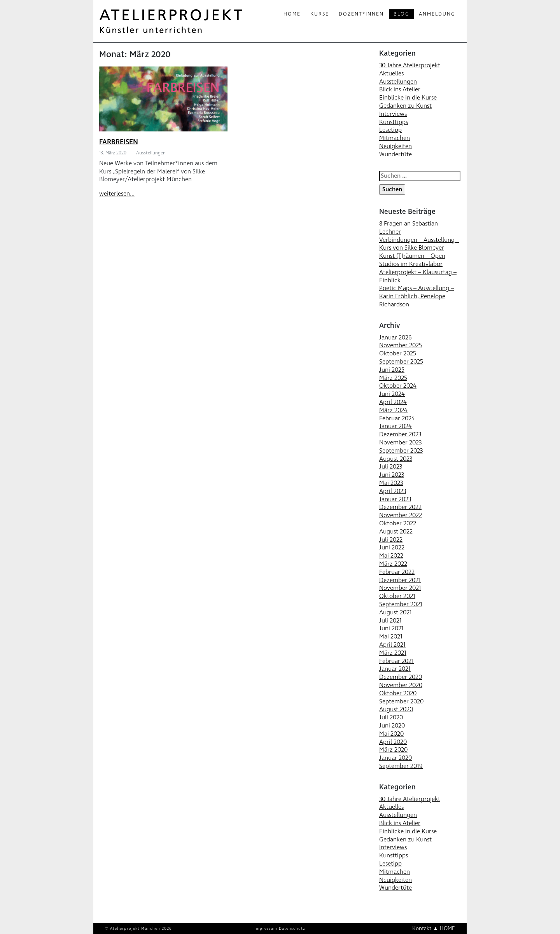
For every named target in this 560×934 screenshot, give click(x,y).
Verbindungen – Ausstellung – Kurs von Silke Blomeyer (419, 244)
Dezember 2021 (400, 580)
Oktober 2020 (398, 693)
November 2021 (400, 588)
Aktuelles (391, 73)
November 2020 (401, 685)
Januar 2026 (395, 338)
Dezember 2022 (400, 507)
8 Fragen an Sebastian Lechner (409, 228)
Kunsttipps (394, 122)
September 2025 (401, 362)
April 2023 (393, 491)
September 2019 (401, 766)
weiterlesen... (117, 194)
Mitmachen (395, 138)
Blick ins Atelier (400, 89)
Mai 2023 (391, 483)
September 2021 (401, 604)
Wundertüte (395, 154)
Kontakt (422, 928)
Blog (402, 14)
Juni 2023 (392, 475)
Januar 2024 (395, 426)
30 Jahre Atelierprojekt (410, 65)
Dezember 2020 (401, 677)
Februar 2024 (397, 418)
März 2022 (393, 564)
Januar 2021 (395, 669)
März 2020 (393, 750)
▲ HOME (444, 928)
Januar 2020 (395, 758)
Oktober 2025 (398, 353)
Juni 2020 (392, 726)
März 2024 (393, 410)
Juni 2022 (392, 547)
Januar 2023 (395, 499)
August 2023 (396, 459)
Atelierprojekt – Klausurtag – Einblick (418, 276)
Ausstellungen (151, 153)
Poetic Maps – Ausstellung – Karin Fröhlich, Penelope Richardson (416, 296)
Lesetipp (390, 130)
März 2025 (393, 378)
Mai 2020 (391, 734)
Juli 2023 (391, 467)
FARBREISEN (119, 142)
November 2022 (401, 515)
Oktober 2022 (398, 523)
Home (292, 14)
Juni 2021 (391, 628)
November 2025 (401, 345)
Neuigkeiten (395, 146)
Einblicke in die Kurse (408, 98)
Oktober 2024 (398, 386)
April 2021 (392, 645)
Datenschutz (292, 929)
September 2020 (401, 701)
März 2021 (393, 653)
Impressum (266, 929)
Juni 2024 (392, 394)
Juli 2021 (390, 621)
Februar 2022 (397, 572)
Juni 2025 (392, 370)
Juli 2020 (391, 717)
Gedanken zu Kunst (405, 106)
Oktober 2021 (397, 596)
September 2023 (401, 451)
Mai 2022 (391, 556)
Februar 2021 (396, 661)
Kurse (320, 14)
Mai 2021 (391, 637)
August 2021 (395, 612)
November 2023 (400, 443)
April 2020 (393, 742)
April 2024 (393, 402)
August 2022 (396, 532)
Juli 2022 (391, 540)
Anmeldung (437, 14)
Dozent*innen (361, 14)
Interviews (393, 114)
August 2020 (396, 709)
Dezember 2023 (400, 434)
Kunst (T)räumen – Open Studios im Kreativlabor (412, 260)
